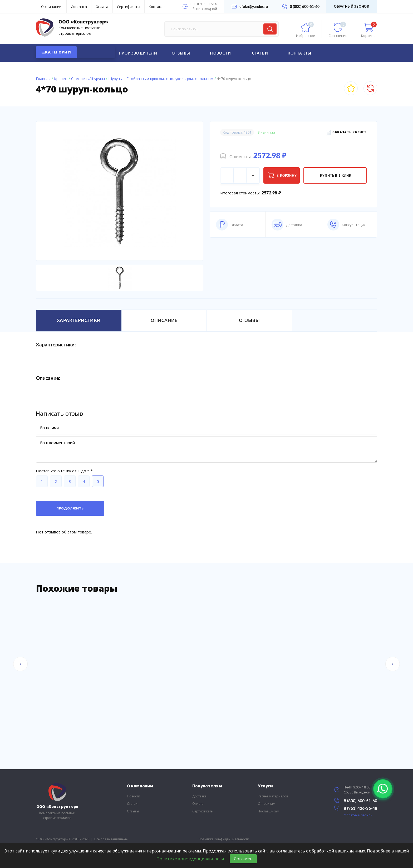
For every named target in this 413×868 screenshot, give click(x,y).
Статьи (260, 53)
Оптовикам (267, 804)
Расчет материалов (273, 796)
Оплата (102, 7)
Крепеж (61, 79)
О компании (51, 7)
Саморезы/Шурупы (88, 79)
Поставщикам (269, 811)
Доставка (79, 7)
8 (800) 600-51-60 (301, 7)
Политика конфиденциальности (224, 839)
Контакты (157, 7)
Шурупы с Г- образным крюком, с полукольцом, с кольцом (161, 79)
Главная (43, 79)
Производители (138, 53)
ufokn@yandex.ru (250, 7)
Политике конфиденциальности (190, 859)
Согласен (243, 859)
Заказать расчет (350, 133)
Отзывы (181, 53)
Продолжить (70, 508)
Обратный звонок (352, 7)
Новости (220, 53)
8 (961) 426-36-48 (356, 808)
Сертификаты (129, 7)
